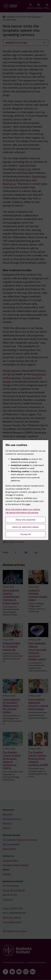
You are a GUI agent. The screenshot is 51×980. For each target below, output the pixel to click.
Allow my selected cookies (26, 527)
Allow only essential (26, 520)
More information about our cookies (23, 509)
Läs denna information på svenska (22, 513)
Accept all (26, 534)
